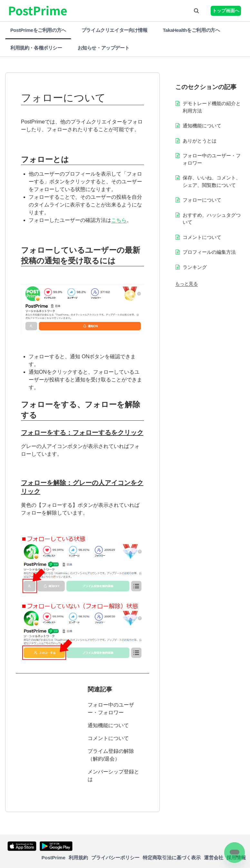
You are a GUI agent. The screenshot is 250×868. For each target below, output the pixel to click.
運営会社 (214, 858)
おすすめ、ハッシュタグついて (212, 219)
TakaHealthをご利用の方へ (191, 30)
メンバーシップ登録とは (113, 776)
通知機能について (108, 725)
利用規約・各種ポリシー (36, 48)
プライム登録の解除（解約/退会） (111, 755)
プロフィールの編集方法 (209, 252)
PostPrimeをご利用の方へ (38, 30)
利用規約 (78, 858)
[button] (196, 11)
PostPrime (53, 858)
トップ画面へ (226, 11)
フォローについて (202, 200)
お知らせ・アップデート (104, 48)
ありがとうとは (200, 141)
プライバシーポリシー (115, 858)
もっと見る (187, 284)
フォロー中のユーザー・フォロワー (111, 709)
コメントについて (108, 738)
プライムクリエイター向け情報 (114, 30)
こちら (119, 220)
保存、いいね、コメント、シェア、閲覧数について (212, 181)
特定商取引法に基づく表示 (172, 858)
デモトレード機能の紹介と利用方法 (212, 107)
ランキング (195, 267)
